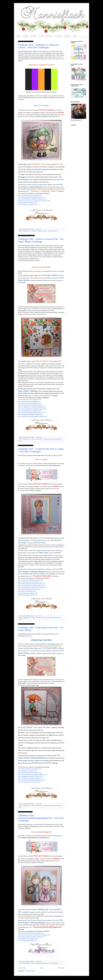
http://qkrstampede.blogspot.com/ (28, 205)
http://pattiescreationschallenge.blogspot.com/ (31, 937)
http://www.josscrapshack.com (27, 591)
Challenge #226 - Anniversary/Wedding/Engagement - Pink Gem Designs (40, 963)
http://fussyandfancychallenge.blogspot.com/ (31, 933)
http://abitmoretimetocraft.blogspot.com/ (29, 401)
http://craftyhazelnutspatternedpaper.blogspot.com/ (33, 416)
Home (18, 36)
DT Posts (49, 36)
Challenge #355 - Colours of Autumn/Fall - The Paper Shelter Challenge (41, 240)
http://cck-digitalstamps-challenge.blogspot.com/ (32, 407)
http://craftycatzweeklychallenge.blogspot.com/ (32, 197)
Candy (75, 36)
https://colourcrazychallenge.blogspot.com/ (31, 580)
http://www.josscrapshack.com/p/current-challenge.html (34, 201)
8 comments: (38, 616)
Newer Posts (22, 968)
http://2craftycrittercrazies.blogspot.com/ (30, 400)
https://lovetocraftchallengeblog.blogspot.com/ (31, 780)
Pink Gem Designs (41, 105)
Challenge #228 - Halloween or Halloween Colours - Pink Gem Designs (40, 231)
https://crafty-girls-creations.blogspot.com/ (30, 778)
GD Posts (58, 36)
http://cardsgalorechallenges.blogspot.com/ (30, 414)
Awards (25, 36)
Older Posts (61, 968)
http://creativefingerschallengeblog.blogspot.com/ (32, 199)
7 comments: (38, 437)
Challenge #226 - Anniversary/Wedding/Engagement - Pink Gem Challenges (41, 818)
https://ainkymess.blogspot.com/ (27, 771)
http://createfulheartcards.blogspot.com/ (30, 411)
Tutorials (67, 36)
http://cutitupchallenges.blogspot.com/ (29, 589)
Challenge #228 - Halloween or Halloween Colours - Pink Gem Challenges (39, 46)
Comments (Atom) (30, 971)
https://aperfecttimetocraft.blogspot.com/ (30, 403)
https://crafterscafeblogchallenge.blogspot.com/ (32, 413)
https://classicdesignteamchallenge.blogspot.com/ (32, 409)
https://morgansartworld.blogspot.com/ (29, 782)
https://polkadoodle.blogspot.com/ (28, 203)
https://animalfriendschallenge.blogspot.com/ (31, 405)
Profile (42, 36)
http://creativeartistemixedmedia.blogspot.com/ (32, 586)
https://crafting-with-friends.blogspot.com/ (30, 195)
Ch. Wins (34, 36)
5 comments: (38, 229)
